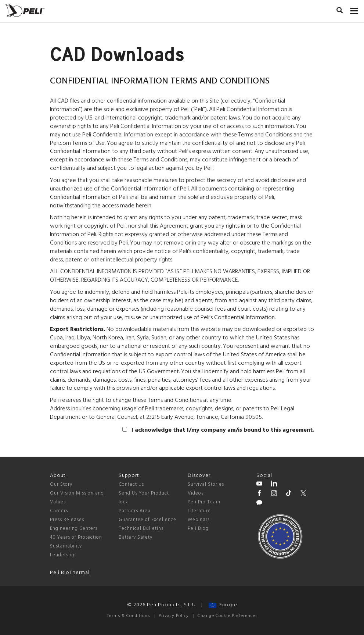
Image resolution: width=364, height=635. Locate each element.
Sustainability (66, 546)
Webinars (199, 520)
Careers (59, 511)
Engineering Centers (74, 529)
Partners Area (135, 511)
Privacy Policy (174, 616)
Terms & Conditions (128, 616)
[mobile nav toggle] (354, 9)
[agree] (125, 429)
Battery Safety (136, 537)
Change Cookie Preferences (228, 616)
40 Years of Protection (76, 537)
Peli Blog (198, 529)
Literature (199, 511)
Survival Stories (206, 484)
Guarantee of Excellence (147, 520)
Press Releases (67, 520)
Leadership (63, 555)
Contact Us (131, 484)
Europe (223, 605)
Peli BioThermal (70, 573)
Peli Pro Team (204, 502)
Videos (196, 493)
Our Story (61, 484)
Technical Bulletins (141, 529)
